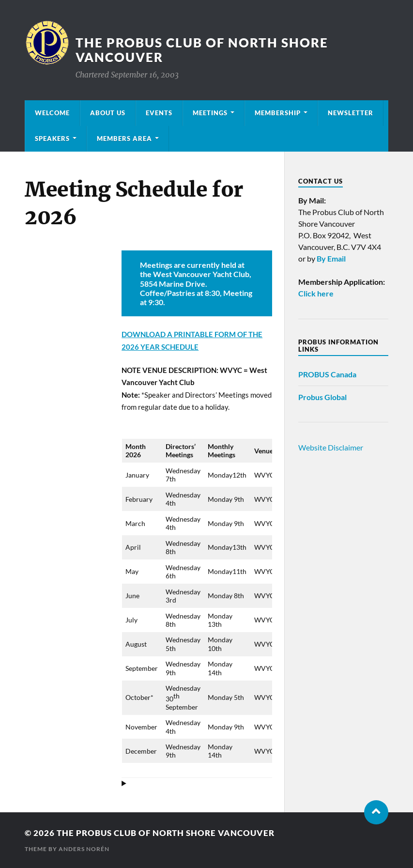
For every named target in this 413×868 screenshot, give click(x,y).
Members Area (124, 139)
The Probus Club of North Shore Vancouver (166, 833)
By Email (331, 258)
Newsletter (351, 113)
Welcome (52, 113)
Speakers (52, 139)
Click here (316, 293)
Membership (278, 113)
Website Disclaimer (331, 447)
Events (159, 113)
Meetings (210, 113)
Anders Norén (84, 849)
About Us (108, 113)
